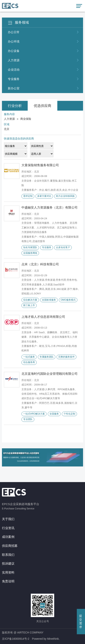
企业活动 (43, 70)
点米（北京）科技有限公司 (40, 264)
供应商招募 (10, 546)
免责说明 (8, 581)
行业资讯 (8, 528)
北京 (7, 129)
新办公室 (43, 88)
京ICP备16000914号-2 (16, 639)
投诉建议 (8, 564)
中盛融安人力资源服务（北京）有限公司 (50, 207)
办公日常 (43, 32)
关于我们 (8, 519)
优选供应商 (42, 106)
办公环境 (43, 42)
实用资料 (8, 572)
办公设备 (43, 51)
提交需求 (81, 621)
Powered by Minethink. (46, 639)
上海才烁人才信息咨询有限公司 (43, 317)
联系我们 (8, 555)
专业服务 (43, 79)
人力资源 (43, 60)
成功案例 (8, 537)
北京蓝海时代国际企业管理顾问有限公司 (50, 374)
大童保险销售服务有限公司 (40, 165)
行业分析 (15, 106)
